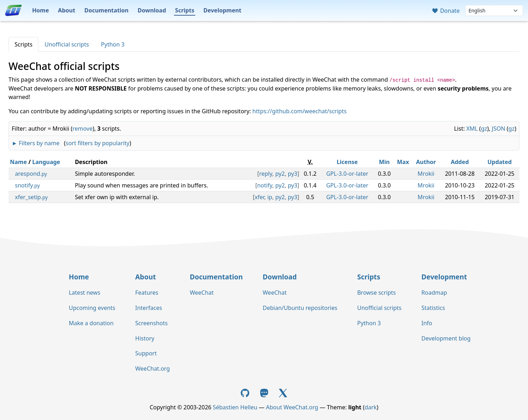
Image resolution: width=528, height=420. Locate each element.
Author (426, 162)
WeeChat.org (153, 369)
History (145, 338)
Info (427, 323)
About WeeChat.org (292, 407)
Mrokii (426, 174)
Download (152, 10)
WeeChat (202, 293)
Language (46, 162)
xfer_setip (31, 197)
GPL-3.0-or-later (347, 174)
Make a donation (91, 323)
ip (270, 197)
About (67, 10)
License (347, 162)
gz (484, 129)
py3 (292, 174)
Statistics (433, 308)
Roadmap (434, 293)
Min (384, 162)
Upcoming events (92, 308)
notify (265, 185)
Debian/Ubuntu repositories (300, 308)
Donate (445, 11)
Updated (500, 162)
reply (266, 174)
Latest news (85, 293)
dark (371, 407)
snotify (27, 185)
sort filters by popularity (98, 143)
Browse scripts (377, 293)
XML (472, 129)
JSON (499, 129)
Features (147, 293)
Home (40, 10)
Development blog (446, 338)
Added (460, 162)
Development (222, 10)
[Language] (494, 10)
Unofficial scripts (67, 44)
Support (146, 353)
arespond (31, 174)
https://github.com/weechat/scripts (300, 111)
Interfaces (149, 308)
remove (83, 129)
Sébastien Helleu (235, 407)
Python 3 (113, 44)
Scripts (185, 10)
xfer (259, 197)
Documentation (106, 10)
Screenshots (151, 323)
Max (403, 162)
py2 (280, 174)
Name (18, 162)
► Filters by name (36, 143)
